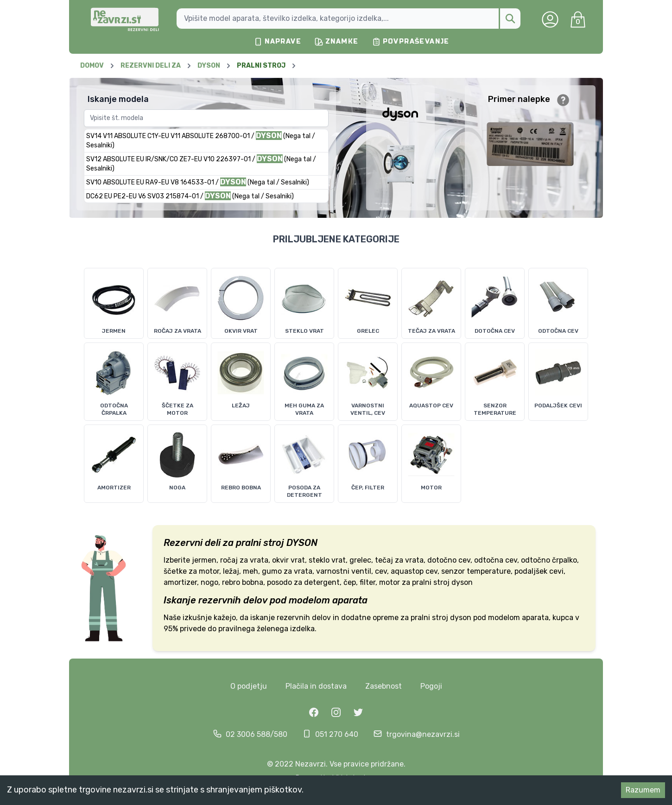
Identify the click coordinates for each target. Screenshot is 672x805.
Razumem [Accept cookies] (643, 790)
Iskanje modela (118, 99)
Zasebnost (384, 686)
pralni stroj (260, 543)
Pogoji (431, 686)
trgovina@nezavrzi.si (423, 734)
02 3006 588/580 (257, 734)
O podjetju (249, 686)
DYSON (302, 543)
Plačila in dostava (316, 686)
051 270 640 (337, 734)
